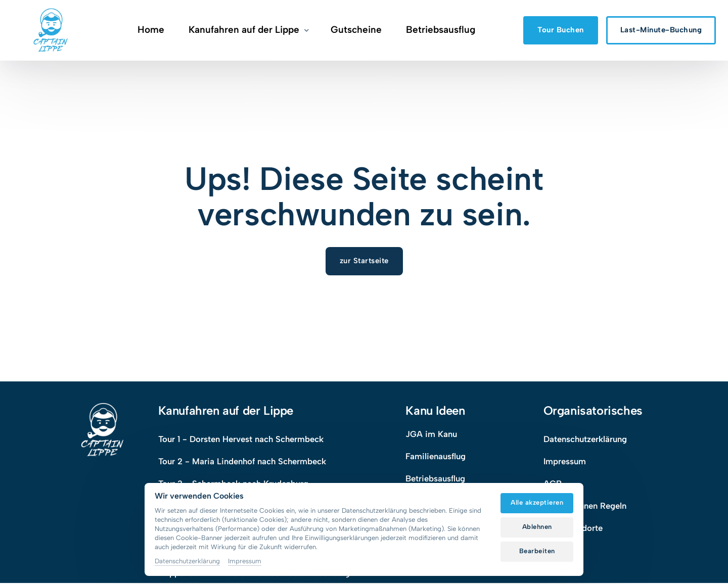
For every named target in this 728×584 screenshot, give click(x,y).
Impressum (245, 561)
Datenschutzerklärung (187, 561)
